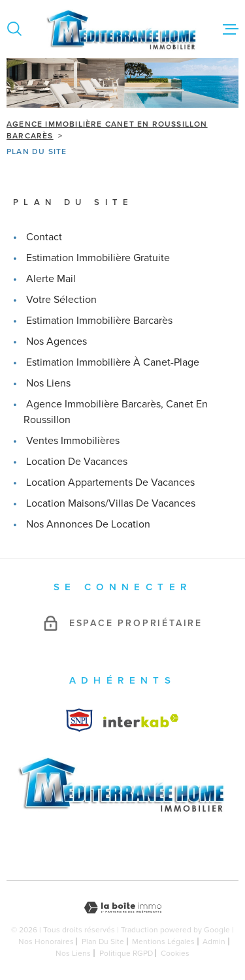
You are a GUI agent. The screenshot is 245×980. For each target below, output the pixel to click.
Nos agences (57, 341)
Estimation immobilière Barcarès (99, 320)
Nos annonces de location (88, 524)
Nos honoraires (46, 941)
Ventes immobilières (73, 440)
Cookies (175, 953)
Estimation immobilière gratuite (98, 258)
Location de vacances (77, 461)
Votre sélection (61, 299)
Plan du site (103, 941)
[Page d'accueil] (122, 29)
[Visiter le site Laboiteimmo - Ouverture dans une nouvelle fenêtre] (122, 908)
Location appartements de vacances (110, 482)
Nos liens (48, 383)
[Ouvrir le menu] (231, 29)
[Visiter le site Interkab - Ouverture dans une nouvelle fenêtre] (79, 720)
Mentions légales (163, 941)
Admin (214, 941)
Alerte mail (51, 278)
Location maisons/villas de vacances (111, 503)
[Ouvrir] (14, 29)
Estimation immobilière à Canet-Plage (113, 362)
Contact (44, 237)
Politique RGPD (126, 953)
